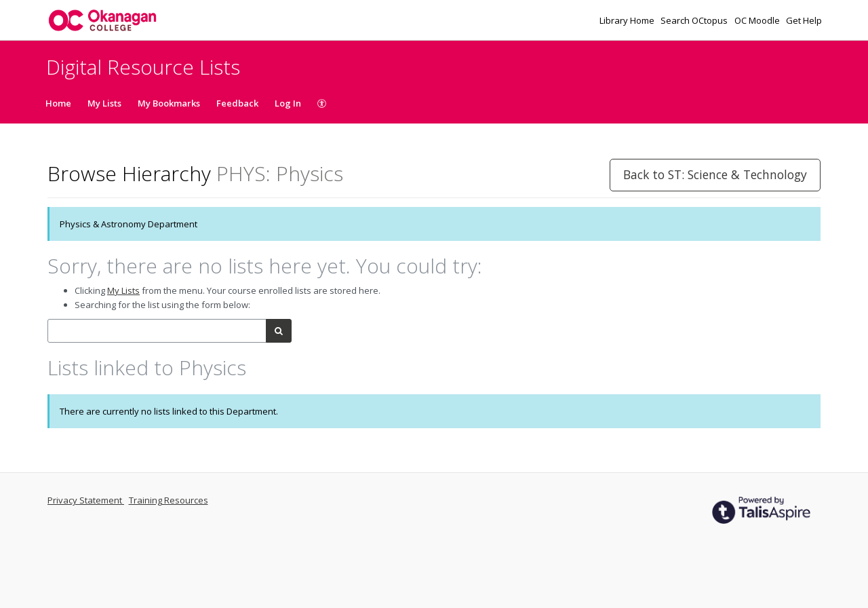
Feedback (237, 103)
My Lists (104, 103)
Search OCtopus (695, 20)
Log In (288, 103)
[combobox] (157, 331)
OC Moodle (758, 20)
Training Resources (169, 500)
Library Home (628, 20)
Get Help (804, 20)
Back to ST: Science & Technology (715, 174)
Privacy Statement (86, 500)
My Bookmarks (169, 103)
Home (58, 103)
